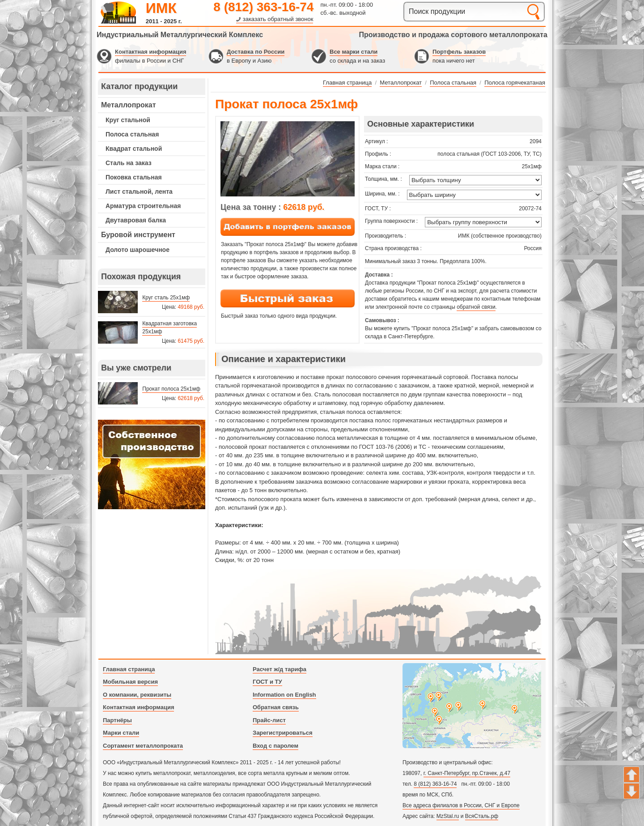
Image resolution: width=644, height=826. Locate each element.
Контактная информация (150, 52)
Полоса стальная (132, 134)
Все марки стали (354, 52)
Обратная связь (276, 707)
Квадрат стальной (134, 149)
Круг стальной (128, 120)
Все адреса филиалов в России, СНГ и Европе (461, 805)
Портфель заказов (459, 52)
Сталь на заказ (129, 163)
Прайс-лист (269, 720)
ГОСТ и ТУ (267, 682)
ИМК (161, 8)
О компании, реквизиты (137, 695)
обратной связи (476, 307)
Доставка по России (256, 52)
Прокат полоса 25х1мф (171, 389)
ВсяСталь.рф (482, 816)
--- (152, 464)
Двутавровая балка (136, 220)
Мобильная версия (130, 682)
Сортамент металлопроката (143, 746)
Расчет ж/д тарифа (280, 669)
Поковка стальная (134, 177)
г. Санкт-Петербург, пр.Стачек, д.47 (467, 773)
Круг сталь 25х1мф (166, 298)
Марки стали (121, 733)
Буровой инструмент (138, 235)
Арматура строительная (143, 206)
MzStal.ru (448, 816)
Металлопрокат (129, 105)
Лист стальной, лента (139, 192)
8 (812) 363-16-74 (263, 7)
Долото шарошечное (138, 250)
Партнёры (117, 720)
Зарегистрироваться (283, 733)
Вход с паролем (275, 746)
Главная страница (129, 669)
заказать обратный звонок (278, 19)
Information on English (284, 695)
